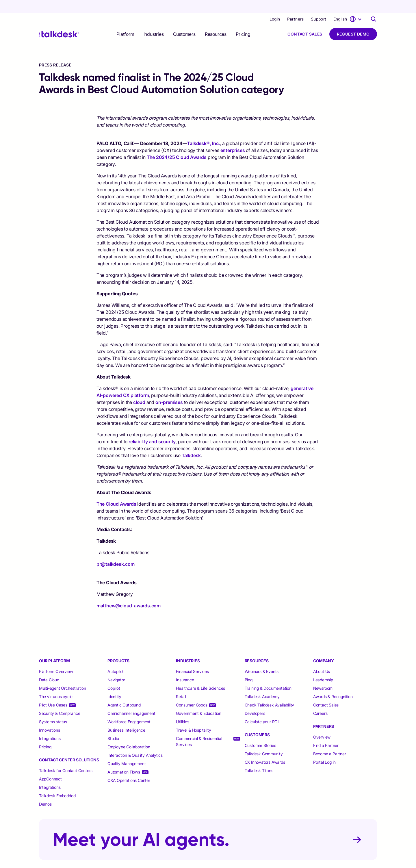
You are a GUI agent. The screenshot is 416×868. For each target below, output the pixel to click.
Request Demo (353, 21)
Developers (255, 700)
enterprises (233, 137)
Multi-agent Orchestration (63, 675)
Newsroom (323, 675)
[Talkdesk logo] (59, 21)
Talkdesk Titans (259, 757)
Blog (249, 666)
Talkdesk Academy (262, 683)
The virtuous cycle (56, 683)
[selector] (125, 21)
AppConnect (50, 766)
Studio (113, 725)
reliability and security (152, 428)
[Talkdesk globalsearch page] (374, 6)
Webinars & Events (262, 658)
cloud (139, 389)
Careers (320, 700)
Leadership (323, 666)
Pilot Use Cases (53, 692)
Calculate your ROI (262, 708)
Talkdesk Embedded (58, 782)
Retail (181, 683)
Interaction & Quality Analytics (135, 742)
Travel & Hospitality (193, 717)
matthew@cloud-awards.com (129, 592)
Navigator (116, 666)
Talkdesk (191, 442)
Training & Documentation (268, 675)
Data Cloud (49, 666)
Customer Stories (260, 732)
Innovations (50, 717)
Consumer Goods (192, 692)
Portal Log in (324, 749)
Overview (322, 724)
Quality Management (127, 750)
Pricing (243, 21)
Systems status (53, 708)
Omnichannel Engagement (131, 700)
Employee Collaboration (129, 733)
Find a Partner (326, 732)
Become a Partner (330, 740)
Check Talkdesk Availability (270, 692)
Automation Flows (124, 759)
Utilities (182, 708)
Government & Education (199, 700)
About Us (322, 658)
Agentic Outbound (124, 692)
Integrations (50, 725)
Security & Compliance (60, 700)
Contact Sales (305, 21)
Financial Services (192, 658)
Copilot (114, 675)
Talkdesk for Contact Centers (66, 757)
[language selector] (348, 6)
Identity (114, 683)
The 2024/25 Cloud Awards (177, 144)
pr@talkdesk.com (116, 551)
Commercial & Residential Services (199, 728)
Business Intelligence (126, 717)
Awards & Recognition (333, 683)
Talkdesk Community (264, 740)
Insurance (185, 666)
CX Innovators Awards (265, 749)
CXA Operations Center (129, 767)
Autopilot (116, 658)
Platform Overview (56, 658)
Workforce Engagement (129, 708)
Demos (45, 791)
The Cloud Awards (116, 491)
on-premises (169, 389)
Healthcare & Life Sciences (200, 675)
